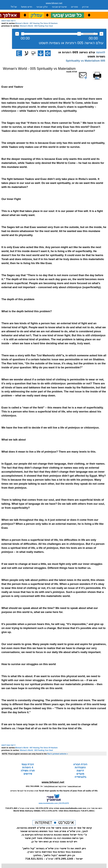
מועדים (80, 774)
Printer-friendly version (100, 73)
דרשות (80, 771)
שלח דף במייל (87, 72)
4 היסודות (28, 767)
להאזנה (17, 34)
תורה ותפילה (28, 771)
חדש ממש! (27, 7)
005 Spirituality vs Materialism (85, 61)
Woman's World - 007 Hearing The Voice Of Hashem (36, 23)
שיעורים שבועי (59, 7)
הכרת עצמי (28, 764)
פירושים (28, 774)
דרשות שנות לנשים (8, 21)
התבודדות (80, 767)
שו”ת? (14, 7)
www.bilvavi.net (54, 3)
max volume (101, 34)
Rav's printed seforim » (58, 754)
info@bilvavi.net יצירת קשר (55, 787)
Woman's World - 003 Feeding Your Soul (36, 26)
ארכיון (85, 7)
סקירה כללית (18, 10)
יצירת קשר (34, 10)
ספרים (74, 7)
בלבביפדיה (80, 777)
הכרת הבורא (80, 764)
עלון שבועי (42, 7)
